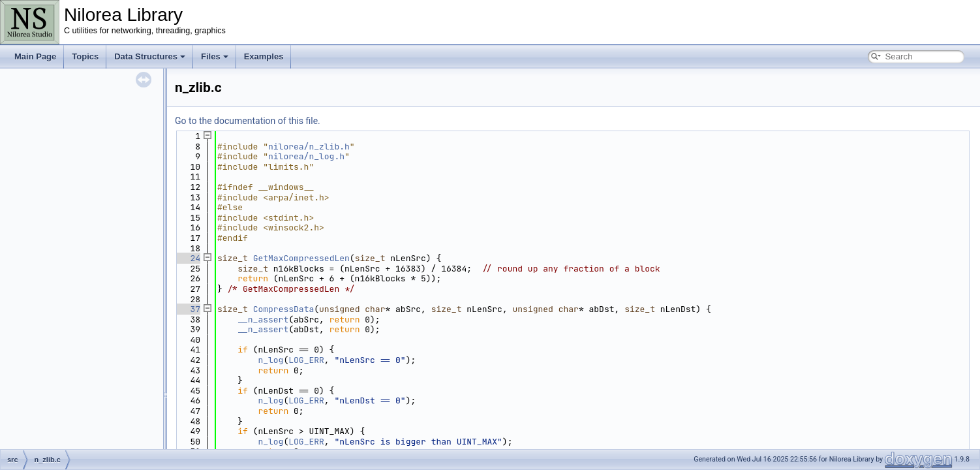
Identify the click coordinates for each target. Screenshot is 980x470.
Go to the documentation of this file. (248, 121)
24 (188, 258)
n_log (270, 360)
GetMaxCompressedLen (301, 258)
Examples (264, 56)
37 (188, 309)
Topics (85, 56)
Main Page (35, 56)
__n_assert (263, 320)
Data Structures (150, 56)
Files (215, 56)
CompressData (284, 309)
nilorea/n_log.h (306, 156)
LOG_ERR (306, 360)
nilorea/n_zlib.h (309, 147)
